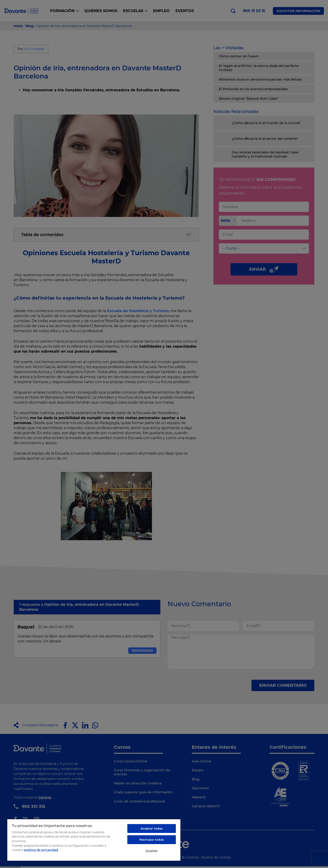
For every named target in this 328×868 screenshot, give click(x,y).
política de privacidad (41, 850)
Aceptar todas (152, 828)
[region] (94, 840)
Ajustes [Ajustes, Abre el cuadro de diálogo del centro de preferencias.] (151, 850)
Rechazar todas (152, 840)
